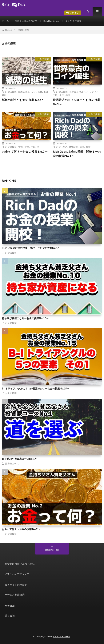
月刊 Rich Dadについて (26, 21)
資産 (82, 147)
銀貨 (68, 95)
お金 (58, 147)
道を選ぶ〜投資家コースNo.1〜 (20, 459)
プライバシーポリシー (17, 574)
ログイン (73, 13)
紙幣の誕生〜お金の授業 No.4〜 (23, 100)
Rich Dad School (51, 21)
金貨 (62, 95)
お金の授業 (43, 59)
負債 (88, 147)
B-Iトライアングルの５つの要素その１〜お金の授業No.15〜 (36, 388)
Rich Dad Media (62, 636)
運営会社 (10, 616)
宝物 (27, 147)
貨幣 (21, 147)
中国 (33, 147)
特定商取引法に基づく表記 (20, 564)
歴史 (65, 147)
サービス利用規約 (15, 595)
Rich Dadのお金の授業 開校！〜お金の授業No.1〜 (77, 154)
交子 (34, 92)
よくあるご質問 (73, 21)
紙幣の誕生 (24, 92)
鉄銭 (40, 92)
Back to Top (52, 550)
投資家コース (12, 463)
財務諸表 (73, 147)
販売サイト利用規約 (16, 585)
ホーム (5, 21)
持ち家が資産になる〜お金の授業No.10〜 (25, 318)
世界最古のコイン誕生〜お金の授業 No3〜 (77, 102)
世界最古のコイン (78, 92)
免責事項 (10, 606)
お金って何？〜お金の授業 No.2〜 (25, 152)
